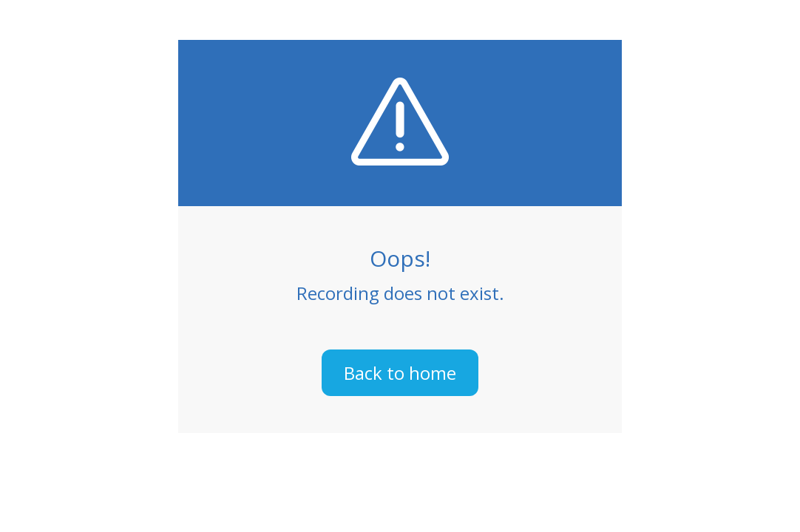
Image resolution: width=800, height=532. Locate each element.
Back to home (400, 373)
